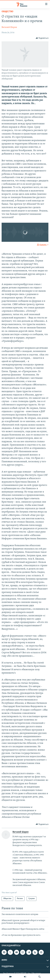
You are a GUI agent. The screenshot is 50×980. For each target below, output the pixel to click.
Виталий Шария (9, 27)
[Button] (42, 38)
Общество (7, 12)
